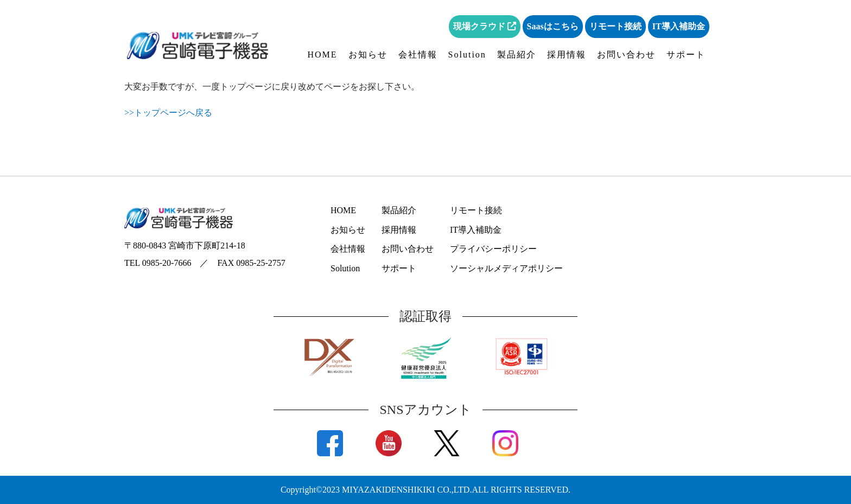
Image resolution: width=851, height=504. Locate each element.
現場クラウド (485, 26)
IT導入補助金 (679, 26)
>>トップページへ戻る (168, 113)
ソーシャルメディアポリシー (506, 268)
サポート (686, 55)
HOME (323, 55)
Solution (467, 55)
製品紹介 (517, 55)
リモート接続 (615, 26)
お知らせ (368, 55)
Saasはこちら (553, 26)
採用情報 (567, 55)
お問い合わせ (626, 55)
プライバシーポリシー (493, 249)
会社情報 (418, 55)
